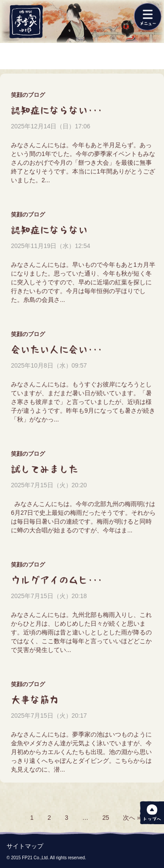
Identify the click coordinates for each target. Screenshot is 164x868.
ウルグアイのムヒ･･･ (57, 580)
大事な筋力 (35, 700)
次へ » (132, 818)
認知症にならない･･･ (57, 110)
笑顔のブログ (28, 95)
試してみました (45, 469)
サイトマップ (25, 846)
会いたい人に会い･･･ (57, 350)
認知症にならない (49, 230)
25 (106, 818)
